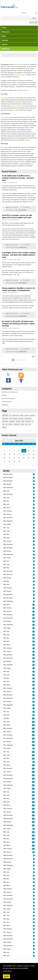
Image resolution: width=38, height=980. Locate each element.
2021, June (6, 531)
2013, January (7, 692)
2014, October (7, 621)
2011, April (6, 762)
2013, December (8, 655)
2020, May (6, 568)
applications (16, 415)
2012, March (7, 725)
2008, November (8, 859)
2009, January (7, 852)
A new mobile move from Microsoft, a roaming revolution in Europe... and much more (18, 178)
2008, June (6, 875)
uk (10, 415)
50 (33, 635)
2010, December (8, 775)
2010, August (7, 788)
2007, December (8, 895)
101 (33, 765)
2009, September (8, 825)
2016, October (7, 578)
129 (33, 732)
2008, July (6, 872)
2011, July (6, 752)
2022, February (8, 511)
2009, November (8, 819)
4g (3, 424)
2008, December (8, 855)
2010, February (8, 809)
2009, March (7, 845)
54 (33, 622)
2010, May (6, 799)
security (18, 421)
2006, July (6, 952)
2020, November (8, 548)
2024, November (8, 474)
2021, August (7, 524)
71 (33, 662)
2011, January (7, 772)
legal (23, 421)
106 (33, 735)
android (33, 415)
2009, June (6, 835)
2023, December (8, 478)
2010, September (8, 785)
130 (33, 742)
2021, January (7, 541)
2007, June (6, 916)
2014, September (8, 625)
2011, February (8, 768)
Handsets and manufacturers (10, 392)
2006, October (7, 942)
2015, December (8, 595)
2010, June (6, 795)
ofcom (4, 427)
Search (36, 13)
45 (33, 618)
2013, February (8, 688)
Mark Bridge (4, 147)
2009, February (8, 849)
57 (33, 668)
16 (33, 605)
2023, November (8, 481)
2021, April (6, 538)
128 (33, 795)
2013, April (6, 681)
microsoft (28, 421)
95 (33, 692)
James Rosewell (5, 117)
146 (33, 819)
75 (33, 672)
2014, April (6, 641)
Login (34, 18)
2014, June (6, 635)
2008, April (6, 882)
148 (33, 825)
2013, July (6, 672)
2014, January (7, 651)
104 (33, 805)
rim (30, 424)
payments (5, 418)
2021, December (8, 518)
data (27, 424)
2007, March (7, 926)
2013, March (7, 685)
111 (33, 789)
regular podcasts (19, 65)
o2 (33, 421)
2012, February (8, 728)
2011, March (7, 765)
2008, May (6, 879)
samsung (21, 418)
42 (33, 625)
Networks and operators (8, 398)
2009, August (7, 829)
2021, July (6, 528)
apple (22, 415)
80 (33, 715)
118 (33, 775)
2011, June (6, 755)
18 (33, 608)
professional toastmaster (16, 106)
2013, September (8, 665)
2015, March (7, 605)
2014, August (7, 628)
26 (33, 611)
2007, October (7, 902)
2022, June (6, 498)
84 (33, 652)
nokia (11, 418)
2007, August (7, 909)
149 (33, 822)
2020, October (7, 551)
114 (33, 799)
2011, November (8, 738)
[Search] (28, 13)
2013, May (6, 678)
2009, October (7, 822)
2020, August (7, 558)
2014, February (8, 648)
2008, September (8, 865)
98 (33, 702)
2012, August (7, 708)
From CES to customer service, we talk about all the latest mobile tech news (17, 216)
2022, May (6, 501)
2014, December (8, 615)
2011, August (7, 748)
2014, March (7, 645)
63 (33, 645)
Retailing (4, 395)
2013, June (6, 675)
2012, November (8, 698)
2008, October (7, 862)
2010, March (7, 805)
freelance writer (17, 149)
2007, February (8, 929)
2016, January (7, 591)
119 (33, 745)
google (15, 418)
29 (33, 852)
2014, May (6, 638)
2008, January (7, 892)
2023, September (8, 488)
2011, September (8, 745)
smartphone (28, 418)
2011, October (7, 742)
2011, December (8, 735)
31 (33, 628)
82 (33, 762)
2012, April (6, 722)
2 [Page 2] (16, 360)
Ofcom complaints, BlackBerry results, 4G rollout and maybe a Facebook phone (18, 289)
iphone (10, 424)
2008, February (8, 889)
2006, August (7, 949)
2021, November (8, 521)
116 (33, 772)
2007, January (7, 932)
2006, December (8, 936)
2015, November (8, 598)
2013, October (7, 661)
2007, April (6, 922)
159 (33, 832)
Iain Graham (4, 98)
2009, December (8, 815)
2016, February (8, 588)
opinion (5, 415)
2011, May (6, 758)
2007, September (8, 906)
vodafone (12, 421)
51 (33, 638)
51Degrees (28, 140)
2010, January (7, 812)
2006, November (8, 939)
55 (33, 642)
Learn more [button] (7, 971)
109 (33, 739)
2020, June (6, 565)
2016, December (8, 571)
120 (33, 755)
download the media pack (20, 75)
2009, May (6, 839)
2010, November (8, 779)
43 (33, 632)
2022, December (8, 494)
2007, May (6, 919)
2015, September (8, 601)
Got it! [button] (6, 976)
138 (33, 769)
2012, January (7, 732)
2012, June (6, 715)
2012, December (8, 695)
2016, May (6, 581)
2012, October (7, 702)
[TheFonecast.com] (9, 7)
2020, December (8, 544)
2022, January (7, 514)
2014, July (6, 631)
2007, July (6, 912)
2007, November (8, 899)
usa (6, 424)
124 (33, 752)
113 (33, 729)
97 (33, 688)
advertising (17, 424)
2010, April (6, 802)
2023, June (6, 491)
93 (33, 829)
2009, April (6, 842)
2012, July (6, 712)
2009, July (6, 832)
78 (33, 648)
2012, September (8, 705)
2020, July (6, 561)
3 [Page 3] (19, 360)
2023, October (7, 484)
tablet (22, 424)
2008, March (7, 886)
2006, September (8, 946)
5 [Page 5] (25, 360)
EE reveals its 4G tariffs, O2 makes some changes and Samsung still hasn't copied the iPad (18, 324)
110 (33, 725)
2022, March (7, 508)
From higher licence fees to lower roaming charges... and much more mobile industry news (19, 255)
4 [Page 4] (22, 360)
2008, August (7, 869)
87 (33, 698)
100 (33, 722)
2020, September (8, 554)
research (27, 415)
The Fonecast (14, 207)
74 (33, 682)
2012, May (6, 718)
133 (33, 718)
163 (33, 846)
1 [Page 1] (13, 360)
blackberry (5, 421)
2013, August (7, 668)
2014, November (8, 618)
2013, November (8, 658)
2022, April (6, 504)
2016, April (6, 585)
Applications (5, 405)
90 (33, 749)
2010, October (7, 782)
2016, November (8, 574)
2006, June (6, 956)
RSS (35, 356)
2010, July (6, 792)
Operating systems (7, 402)
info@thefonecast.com (23, 90)
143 (33, 812)
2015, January (7, 611)
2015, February (8, 608)
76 (33, 665)
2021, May (6, 534)
